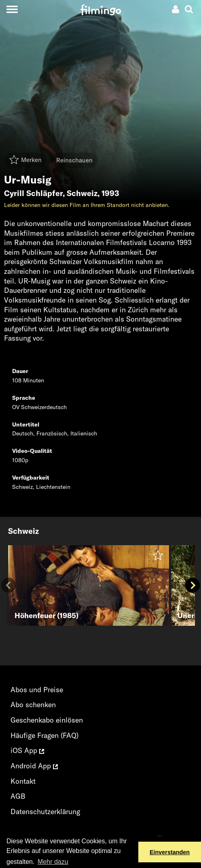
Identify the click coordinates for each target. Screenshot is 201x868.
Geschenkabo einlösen (47, 720)
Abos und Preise (37, 690)
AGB (18, 796)
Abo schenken (33, 705)
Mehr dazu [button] (53, 862)
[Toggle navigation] (12, 9)
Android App (34, 766)
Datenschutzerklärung (45, 811)
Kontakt (23, 781)
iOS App (27, 750)
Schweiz (82, 193)
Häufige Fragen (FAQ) (44, 735)
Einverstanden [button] (170, 852)
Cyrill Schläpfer (33, 193)
